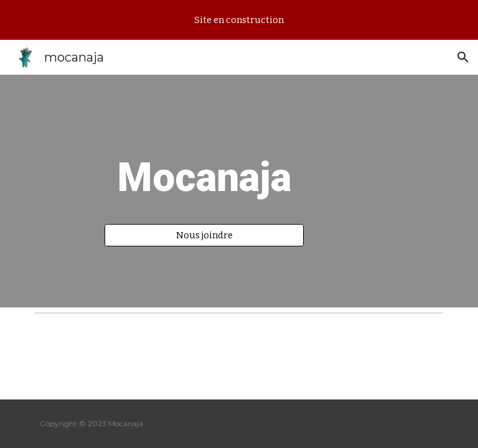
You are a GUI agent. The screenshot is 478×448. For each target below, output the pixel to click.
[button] (463, 57)
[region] (239, 20)
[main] (204, 180)
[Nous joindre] (204, 235)
